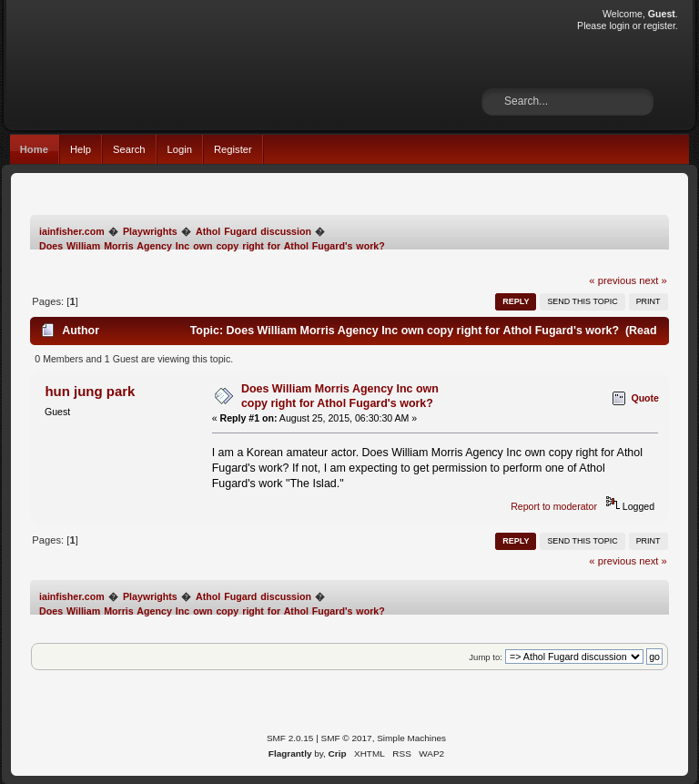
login (619, 25)
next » (653, 280)
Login (180, 149)
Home (34, 149)
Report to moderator (554, 506)
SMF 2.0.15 (290, 738)
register (659, 25)
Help (81, 149)
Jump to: (486, 657)
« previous (613, 280)
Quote (645, 398)
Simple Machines (411, 738)
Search (129, 149)
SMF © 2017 (347, 738)
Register (233, 149)
